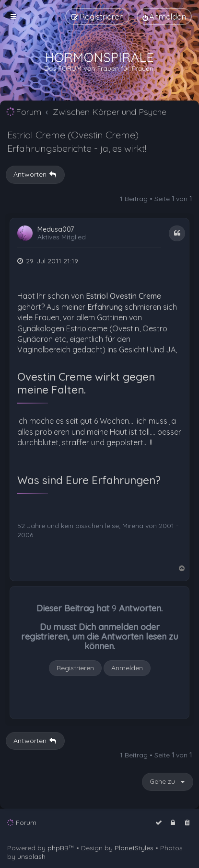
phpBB (58, 848)
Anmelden (127, 668)
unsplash (31, 857)
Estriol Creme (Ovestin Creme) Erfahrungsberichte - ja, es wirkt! (77, 141)
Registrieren (75, 668)
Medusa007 (56, 230)
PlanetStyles (134, 848)
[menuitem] (164, 17)
